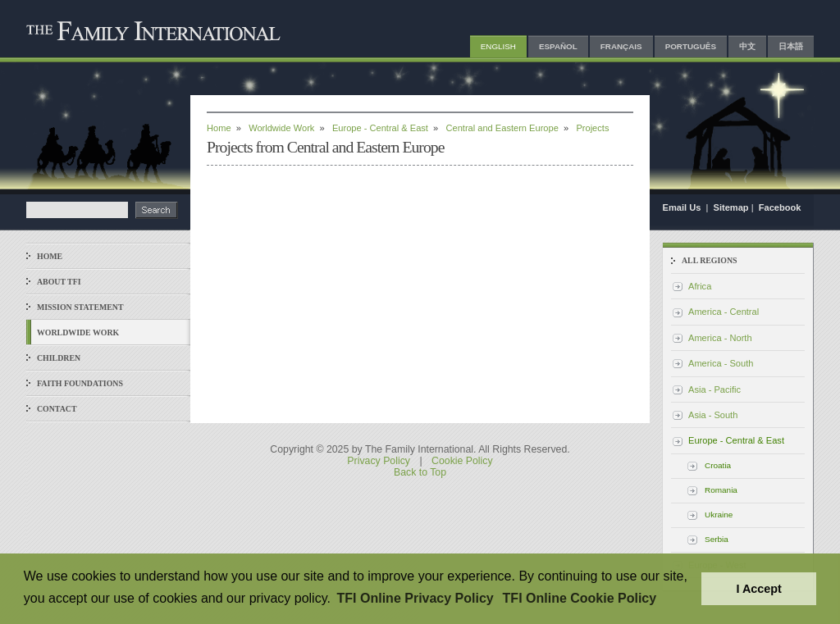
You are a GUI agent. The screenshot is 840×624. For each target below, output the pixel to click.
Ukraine (719, 515)
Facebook (780, 207)
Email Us (683, 207)
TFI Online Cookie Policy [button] (580, 598)
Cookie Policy (462, 461)
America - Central (724, 312)
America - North (720, 338)
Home (50, 256)
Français (621, 46)
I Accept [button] (758, 589)
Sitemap (731, 207)
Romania (721, 490)
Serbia (717, 539)
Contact (57, 409)
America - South (721, 363)
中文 (747, 46)
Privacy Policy (379, 461)
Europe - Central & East (380, 128)
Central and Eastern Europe (502, 128)
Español (558, 46)
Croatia (718, 465)
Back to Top (420, 472)
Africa (700, 286)
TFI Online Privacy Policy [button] (415, 598)
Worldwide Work (78, 332)
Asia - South (713, 415)
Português (691, 46)
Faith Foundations (80, 383)
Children (59, 358)
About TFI (59, 282)
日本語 (791, 46)
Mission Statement (80, 307)
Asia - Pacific (714, 389)
